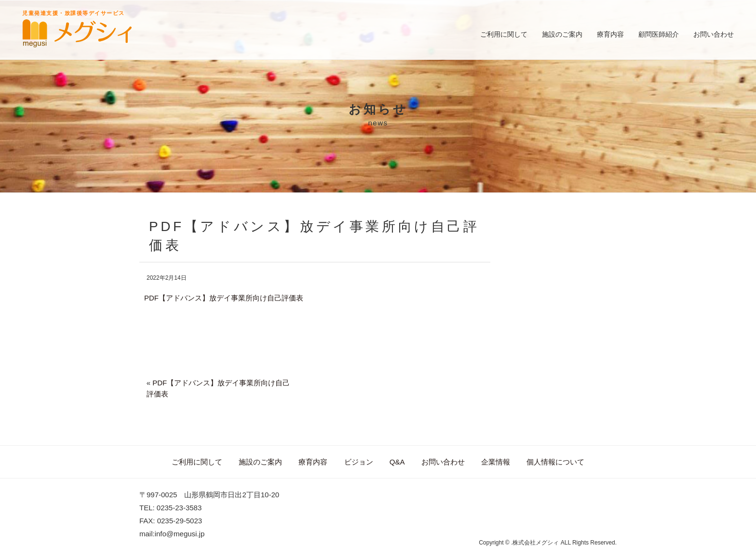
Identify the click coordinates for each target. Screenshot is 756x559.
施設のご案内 (562, 34)
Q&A (397, 462)
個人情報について (555, 462)
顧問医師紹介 (659, 34)
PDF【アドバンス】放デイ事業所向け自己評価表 (224, 298)
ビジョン (359, 462)
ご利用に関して (504, 34)
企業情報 (496, 462)
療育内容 (610, 34)
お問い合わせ (714, 34)
